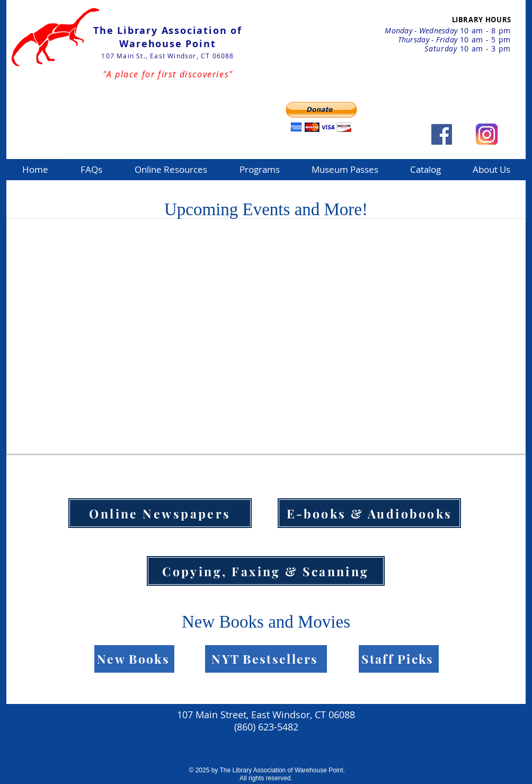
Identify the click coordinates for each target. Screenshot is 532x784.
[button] (171, 170)
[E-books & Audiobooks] (369, 513)
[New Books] (134, 659)
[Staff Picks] (399, 659)
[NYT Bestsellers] (266, 659)
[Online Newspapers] (160, 513)
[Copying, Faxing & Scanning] (266, 571)
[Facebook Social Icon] (442, 134)
